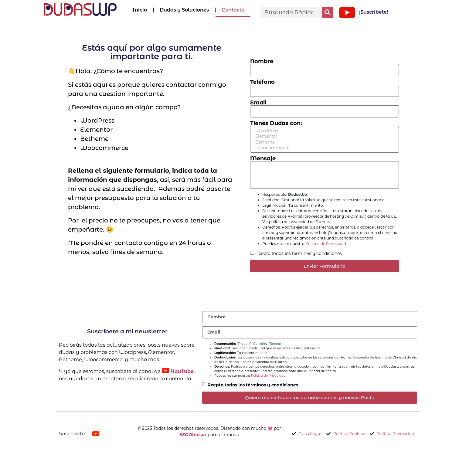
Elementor (324, 136)
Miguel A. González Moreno (259, 344)
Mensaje (263, 158)
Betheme (324, 142)
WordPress (324, 131)
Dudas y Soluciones (184, 10)
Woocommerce (324, 148)
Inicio (140, 10)
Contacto (233, 10)
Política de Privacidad (326, 244)
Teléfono (262, 82)
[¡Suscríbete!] (347, 12)
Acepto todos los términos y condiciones (299, 253)
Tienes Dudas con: (276, 123)
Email (258, 103)
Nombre (262, 61)
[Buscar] (328, 12)
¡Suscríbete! (374, 12)
